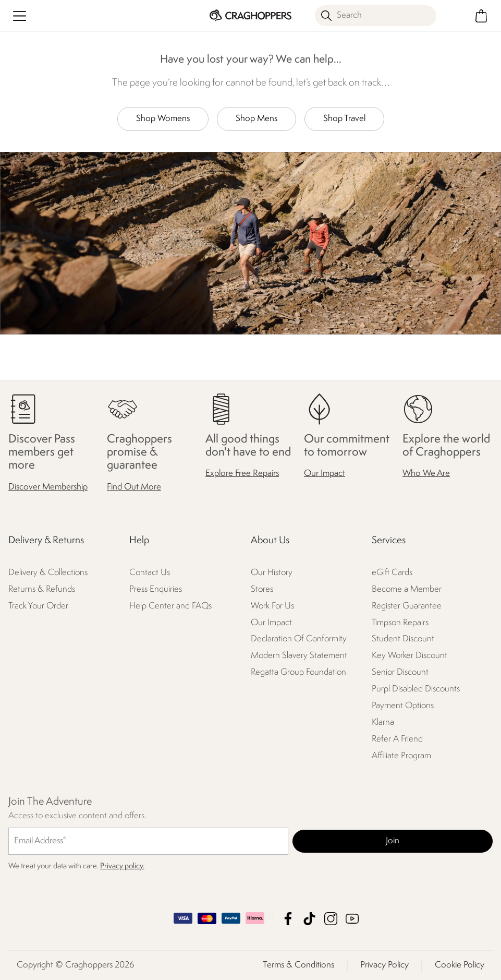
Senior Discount (400, 673)
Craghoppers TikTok (309, 919)
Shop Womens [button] (163, 119)
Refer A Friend (397, 740)
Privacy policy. (122, 867)
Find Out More (134, 487)
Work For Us (272, 606)
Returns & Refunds (42, 589)
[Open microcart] (481, 16)
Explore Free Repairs (242, 474)
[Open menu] (20, 16)
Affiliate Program (401, 756)
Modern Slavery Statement (299, 656)
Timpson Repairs (400, 623)
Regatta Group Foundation (298, 673)
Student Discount (403, 640)
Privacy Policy (384, 965)
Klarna (383, 723)
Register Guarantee (407, 606)
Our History (272, 573)
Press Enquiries (156, 589)
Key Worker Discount (410, 656)
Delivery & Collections (48, 573)
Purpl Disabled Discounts (416, 690)
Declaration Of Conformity (299, 640)
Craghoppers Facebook (288, 919)
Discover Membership (48, 487)
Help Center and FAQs (170, 606)
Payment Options (403, 706)
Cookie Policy (460, 965)
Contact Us (150, 573)
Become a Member (407, 589)
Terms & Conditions (298, 965)
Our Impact (325, 474)
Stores (262, 589)
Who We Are (426, 474)
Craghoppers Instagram (331, 919)
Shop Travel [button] (344, 119)
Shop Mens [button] (256, 119)
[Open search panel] (376, 16)
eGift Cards (392, 573)
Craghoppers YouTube (352, 919)
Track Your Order (38, 606)
